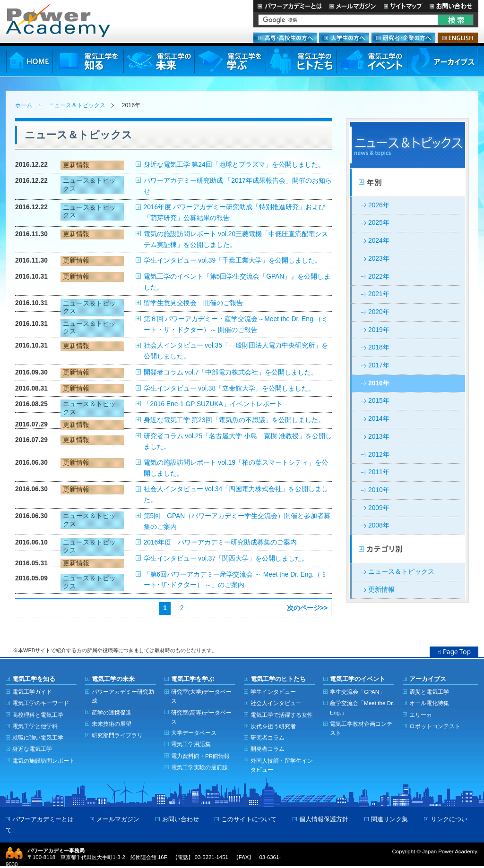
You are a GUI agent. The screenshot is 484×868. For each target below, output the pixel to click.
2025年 (379, 223)
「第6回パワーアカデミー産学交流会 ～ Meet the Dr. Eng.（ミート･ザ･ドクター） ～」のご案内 (235, 580)
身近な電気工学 (32, 749)
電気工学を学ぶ (230, 61)
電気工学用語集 (191, 744)
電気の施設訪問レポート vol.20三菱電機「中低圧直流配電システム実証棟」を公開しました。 (236, 239)
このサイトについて (249, 819)
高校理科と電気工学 (38, 715)
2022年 (379, 277)
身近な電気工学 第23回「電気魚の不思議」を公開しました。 (234, 420)
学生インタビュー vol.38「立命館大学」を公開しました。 (229, 388)
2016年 (379, 383)
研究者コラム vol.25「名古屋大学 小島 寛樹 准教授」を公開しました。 (238, 442)
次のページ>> (307, 608)
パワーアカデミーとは (290, 6)
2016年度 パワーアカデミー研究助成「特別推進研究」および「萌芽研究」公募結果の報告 (234, 213)
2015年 (379, 401)
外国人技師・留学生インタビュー (282, 765)
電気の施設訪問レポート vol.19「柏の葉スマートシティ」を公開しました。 (236, 468)
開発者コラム (268, 749)
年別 (407, 183)
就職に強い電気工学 (38, 737)
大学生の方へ (344, 38)
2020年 (379, 312)
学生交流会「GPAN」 (357, 692)
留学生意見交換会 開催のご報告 (193, 303)
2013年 (379, 437)
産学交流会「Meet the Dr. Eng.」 (362, 707)
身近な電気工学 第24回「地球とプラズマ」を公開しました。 (234, 165)
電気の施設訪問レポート (43, 761)
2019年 (379, 330)
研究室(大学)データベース (201, 696)
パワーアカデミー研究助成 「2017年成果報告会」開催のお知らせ (238, 186)
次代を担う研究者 (273, 726)
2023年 (379, 259)
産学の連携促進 (112, 712)
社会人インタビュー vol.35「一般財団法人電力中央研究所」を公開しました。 (236, 351)
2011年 (379, 472)
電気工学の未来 (159, 61)
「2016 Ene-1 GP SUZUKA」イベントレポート (213, 404)
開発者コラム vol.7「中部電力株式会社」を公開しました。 (231, 372)
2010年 (379, 490)
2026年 (379, 205)
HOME (29, 61)
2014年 (379, 419)
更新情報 (381, 590)
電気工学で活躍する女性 (282, 715)
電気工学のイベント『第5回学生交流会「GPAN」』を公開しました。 (237, 282)
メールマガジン (353, 6)
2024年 (379, 241)
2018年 (379, 347)
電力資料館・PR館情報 (200, 756)
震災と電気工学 (429, 692)
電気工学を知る (88, 61)
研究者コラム (268, 737)
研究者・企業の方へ (403, 38)
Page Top (454, 652)
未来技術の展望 (112, 724)
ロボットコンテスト (435, 726)
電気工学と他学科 (35, 726)
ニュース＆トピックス (77, 105)
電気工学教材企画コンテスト (361, 728)
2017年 (379, 365)
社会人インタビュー (276, 703)
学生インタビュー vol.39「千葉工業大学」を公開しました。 (233, 260)
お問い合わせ (452, 6)
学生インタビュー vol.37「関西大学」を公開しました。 (226, 558)
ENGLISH (458, 38)
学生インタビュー (273, 692)
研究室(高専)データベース (201, 717)
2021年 (379, 294)
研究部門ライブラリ (117, 735)
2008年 (379, 525)
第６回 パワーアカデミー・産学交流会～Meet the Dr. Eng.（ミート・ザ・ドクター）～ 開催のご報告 (236, 324)
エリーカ (421, 715)
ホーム (24, 105)
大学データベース (194, 733)
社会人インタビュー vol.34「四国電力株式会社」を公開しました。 (236, 494)
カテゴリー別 (407, 549)
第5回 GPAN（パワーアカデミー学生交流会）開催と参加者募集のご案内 (237, 521)
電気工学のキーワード (41, 703)
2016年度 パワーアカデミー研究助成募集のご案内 (220, 542)
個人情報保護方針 (324, 819)
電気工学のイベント (372, 61)
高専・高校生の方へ (285, 38)
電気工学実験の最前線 (199, 767)
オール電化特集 (429, 703)
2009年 (379, 508)
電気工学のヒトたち (301, 61)
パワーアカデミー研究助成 (123, 696)
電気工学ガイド (32, 692)
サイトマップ (403, 6)
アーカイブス (443, 61)
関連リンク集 (389, 819)
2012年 (379, 455)
